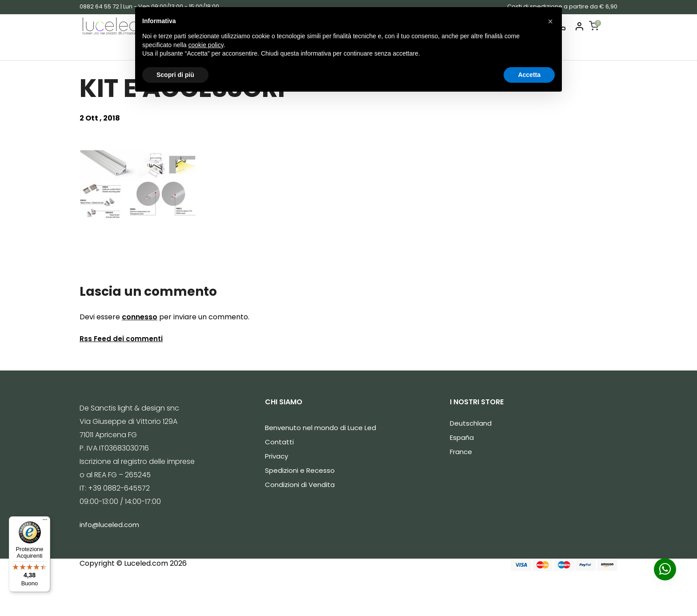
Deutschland (471, 423)
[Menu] (45, 522)
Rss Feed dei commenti (121, 339)
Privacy (276, 456)
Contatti (279, 442)
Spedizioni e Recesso (300, 470)
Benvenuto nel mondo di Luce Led (320, 428)
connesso (140, 317)
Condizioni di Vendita (300, 485)
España (462, 437)
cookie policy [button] (206, 45)
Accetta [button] (529, 75)
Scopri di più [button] (175, 75)
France (461, 452)
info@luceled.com (109, 525)
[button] (550, 21)
